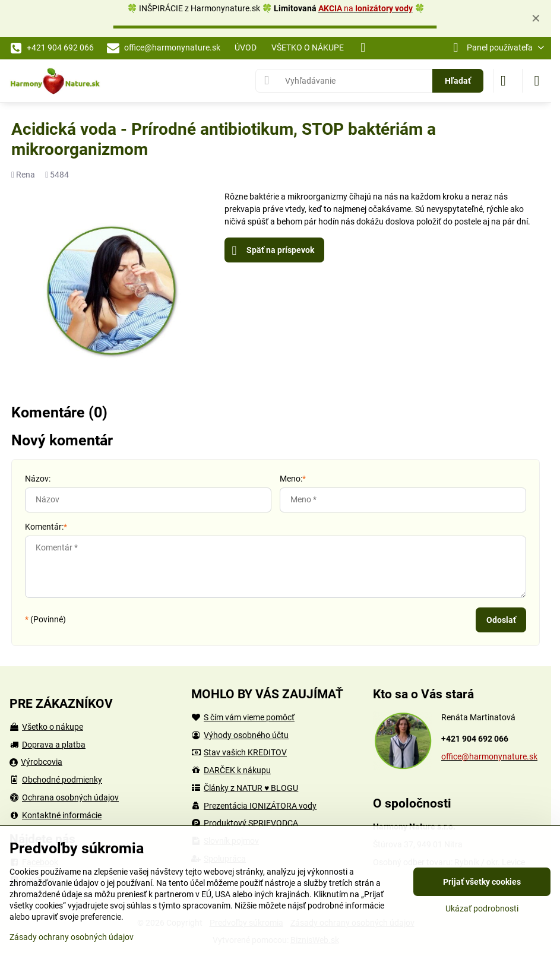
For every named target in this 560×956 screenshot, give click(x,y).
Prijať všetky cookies (482, 882)
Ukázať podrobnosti (482, 908)
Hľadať (458, 81)
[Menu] (537, 81)
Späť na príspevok (273, 251)
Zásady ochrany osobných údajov (72, 937)
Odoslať (501, 620)
